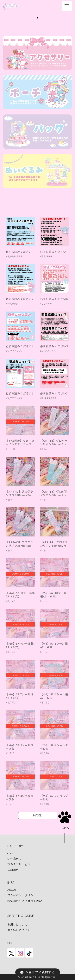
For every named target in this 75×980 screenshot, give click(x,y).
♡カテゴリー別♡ (19, 864)
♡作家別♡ (15, 859)
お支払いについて (19, 930)
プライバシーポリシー (22, 896)
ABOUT (12, 890)
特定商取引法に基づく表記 (25, 901)
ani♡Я (11, 853)
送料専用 (13, 870)
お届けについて (17, 925)
